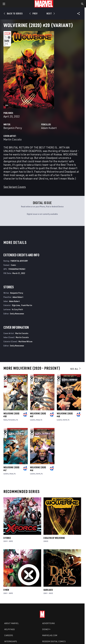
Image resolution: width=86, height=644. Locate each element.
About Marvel (12, 623)
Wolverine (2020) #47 (11, 469)
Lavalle (33, 420)
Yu (17, 420)
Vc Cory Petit (17, 309)
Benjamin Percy (13, 128)
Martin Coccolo (13, 139)
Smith (65, 420)
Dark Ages (48, 590)
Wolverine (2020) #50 (11, 415)
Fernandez (12, 420)
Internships (11, 641)
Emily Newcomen (17, 314)
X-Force (7, 538)
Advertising (49, 623)
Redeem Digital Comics (54, 641)
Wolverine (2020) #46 (38, 469)
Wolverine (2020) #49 (38, 415)
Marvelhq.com (50, 635)
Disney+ (46, 629)
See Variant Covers (15, 187)
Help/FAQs (10, 629)
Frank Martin (27, 305)
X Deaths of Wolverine (54, 538)
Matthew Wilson (25, 341)
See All (76, 369)
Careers (9, 635)
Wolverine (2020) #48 (65, 415)
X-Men (6, 590)
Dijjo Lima (16, 305)
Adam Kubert (49, 128)
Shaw (38, 420)
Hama (5, 420)
